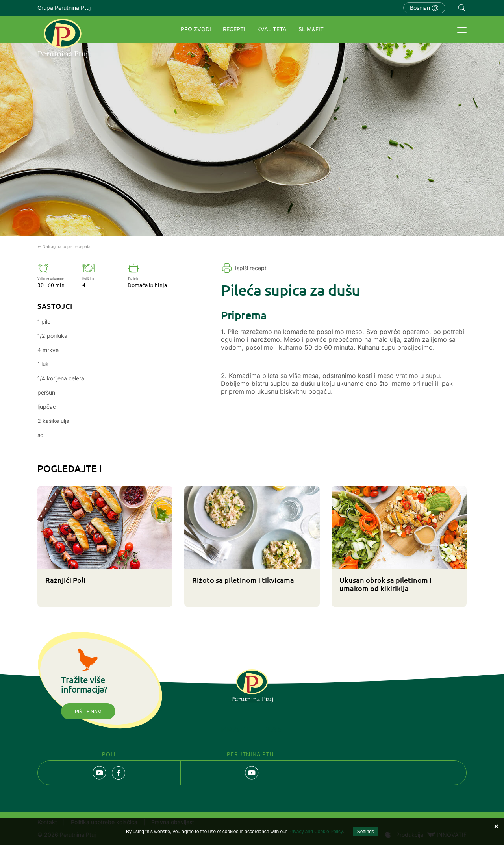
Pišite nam (88, 711)
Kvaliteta (272, 29)
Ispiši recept (251, 268)
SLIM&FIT (311, 29)
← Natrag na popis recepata (64, 246)
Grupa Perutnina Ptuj (64, 8)
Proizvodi (196, 29)
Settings (366, 832)
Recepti (234, 29)
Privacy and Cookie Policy (315, 832)
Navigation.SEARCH (462, 8)
